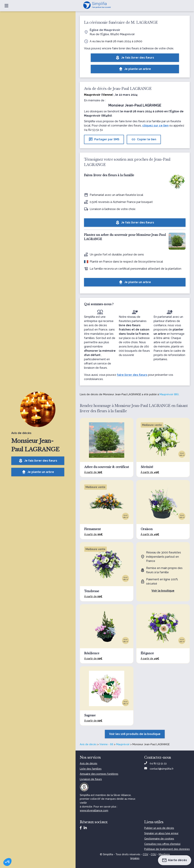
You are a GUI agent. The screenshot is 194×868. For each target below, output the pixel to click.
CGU (153, 854)
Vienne (107, 95)
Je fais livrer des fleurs (38, 461)
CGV (146, 854)
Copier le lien (144, 139)
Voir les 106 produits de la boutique (135, 734)
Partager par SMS (104, 139)
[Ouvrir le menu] (6, 6)
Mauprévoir (123, 744)
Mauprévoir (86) (169, 394)
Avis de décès (88, 744)
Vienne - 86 (106, 744)
